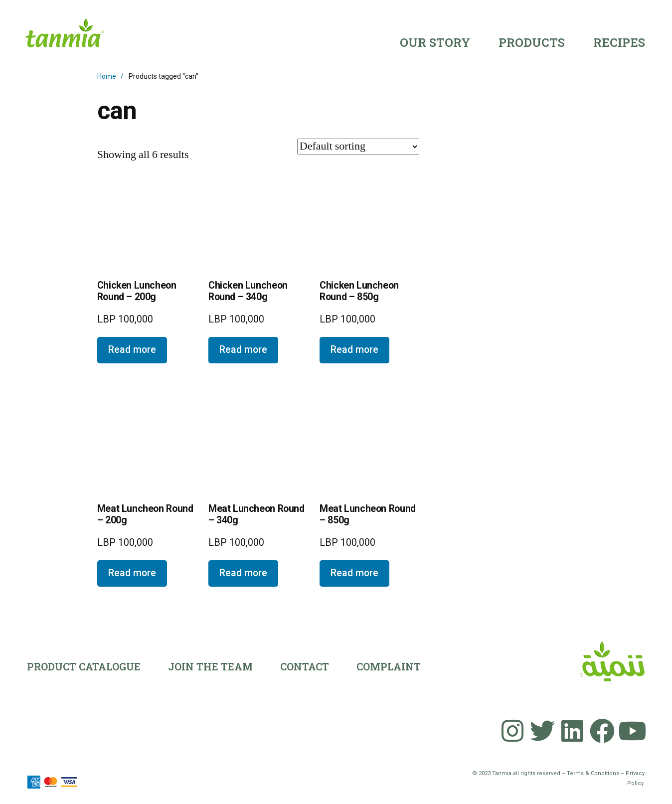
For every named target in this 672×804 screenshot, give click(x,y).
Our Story (435, 42)
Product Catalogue (84, 666)
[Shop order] (358, 147)
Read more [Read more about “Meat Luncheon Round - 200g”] (132, 573)
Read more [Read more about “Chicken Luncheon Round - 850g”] (354, 350)
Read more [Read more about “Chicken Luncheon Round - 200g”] (132, 350)
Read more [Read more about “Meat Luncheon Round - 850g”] (354, 573)
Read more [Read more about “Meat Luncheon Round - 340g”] (243, 573)
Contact (305, 666)
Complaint (389, 666)
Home (107, 76)
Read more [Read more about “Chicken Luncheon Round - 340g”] (243, 350)
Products (532, 42)
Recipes (619, 42)
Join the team (210, 666)
